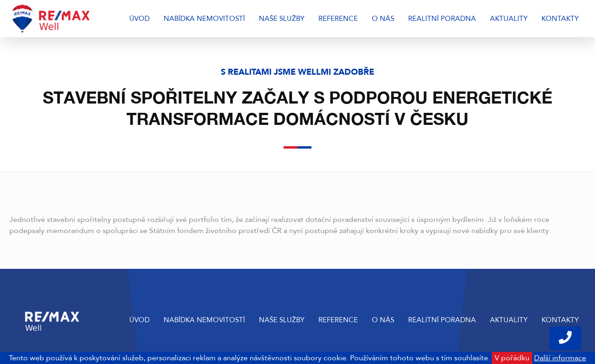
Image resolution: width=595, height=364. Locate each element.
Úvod (139, 19)
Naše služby (282, 19)
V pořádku (512, 358)
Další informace (560, 358)
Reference (338, 19)
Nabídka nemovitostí (204, 19)
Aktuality (509, 19)
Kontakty (560, 19)
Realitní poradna (442, 19)
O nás (383, 19)
